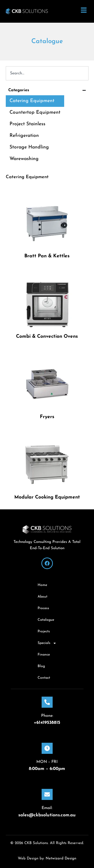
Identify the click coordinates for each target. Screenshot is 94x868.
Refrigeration (24, 136)
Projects (44, 631)
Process (43, 608)
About (42, 597)
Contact (44, 678)
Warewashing (24, 159)
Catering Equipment (32, 101)
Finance (44, 655)
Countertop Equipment (35, 113)
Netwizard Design (60, 859)
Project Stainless (27, 124)
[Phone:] (47, 702)
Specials (47, 643)
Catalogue (46, 620)
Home (42, 585)
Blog (41, 666)
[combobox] (47, 73)
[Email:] (47, 794)
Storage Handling (29, 147)
